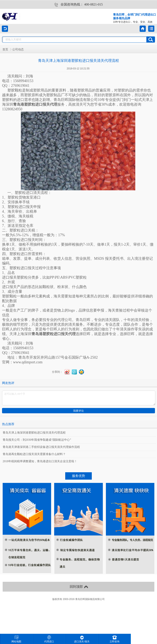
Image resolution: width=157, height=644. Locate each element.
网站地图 (16, 639)
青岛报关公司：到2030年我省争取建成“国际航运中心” (37, 440)
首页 (5, 49)
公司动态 (18, 49)
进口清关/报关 (82, 639)
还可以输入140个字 (79, 398)
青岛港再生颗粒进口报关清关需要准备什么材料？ (34, 454)
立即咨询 (114, 639)
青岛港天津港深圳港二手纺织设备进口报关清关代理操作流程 (41, 447)
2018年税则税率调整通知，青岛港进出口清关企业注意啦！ (40, 461)
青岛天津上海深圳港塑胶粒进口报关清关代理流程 (34, 433)
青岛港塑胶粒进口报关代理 (35, 104)
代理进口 (49, 639)
